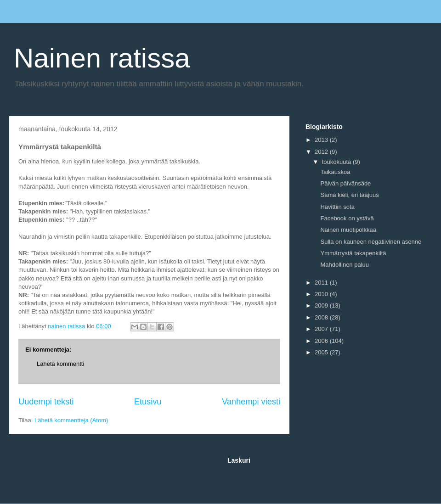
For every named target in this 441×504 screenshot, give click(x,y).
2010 (322, 294)
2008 (322, 317)
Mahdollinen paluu (345, 265)
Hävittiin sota (337, 207)
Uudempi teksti (46, 402)
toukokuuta (337, 162)
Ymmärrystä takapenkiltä (353, 253)
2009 (322, 305)
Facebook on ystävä (347, 218)
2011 (322, 283)
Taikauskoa (335, 172)
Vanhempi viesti (251, 402)
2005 (322, 352)
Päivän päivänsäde (345, 183)
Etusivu (148, 402)
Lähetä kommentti (60, 364)
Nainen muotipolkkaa (348, 230)
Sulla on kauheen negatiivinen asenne (371, 242)
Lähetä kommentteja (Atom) (71, 420)
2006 (322, 341)
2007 (322, 329)
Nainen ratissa (102, 58)
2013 (322, 140)
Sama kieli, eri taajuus (349, 195)
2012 (322, 152)
